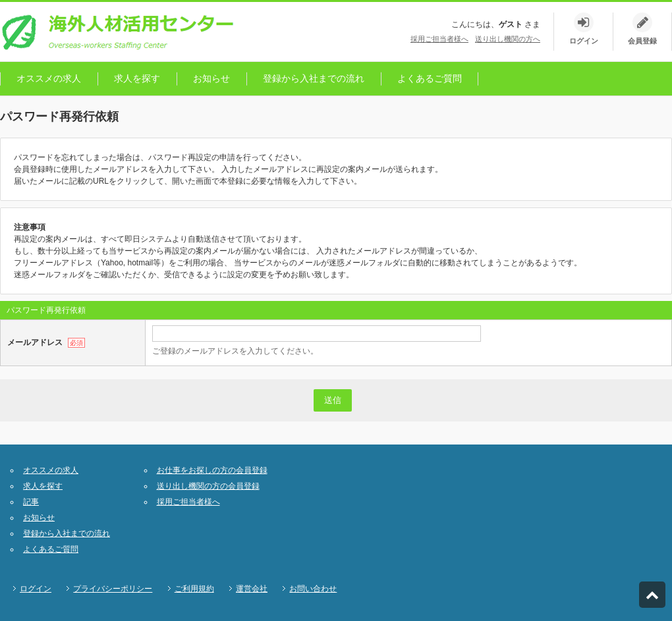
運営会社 (252, 589)
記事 (31, 502)
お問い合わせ (313, 589)
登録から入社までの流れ (314, 78)
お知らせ (211, 78)
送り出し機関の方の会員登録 (208, 486)
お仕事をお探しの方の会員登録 (212, 470)
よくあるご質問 (430, 78)
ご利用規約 (194, 589)
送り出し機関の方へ (508, 39)
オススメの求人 (49, 78)
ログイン (36, 589)
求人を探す (137, 78)
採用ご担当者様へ (439, 39)
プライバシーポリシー (113, 589)
